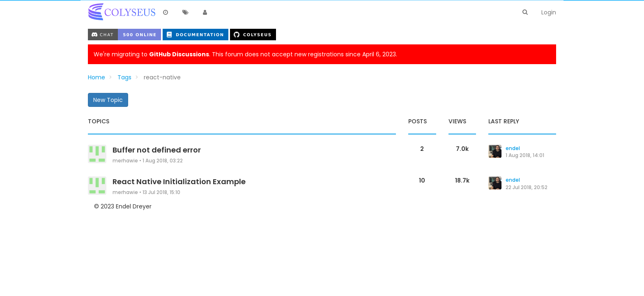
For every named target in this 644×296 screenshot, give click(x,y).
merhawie (125, 161)
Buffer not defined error (157, 150)
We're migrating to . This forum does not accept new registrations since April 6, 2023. (245, 54)
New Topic (108, 100)
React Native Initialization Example (179, 182)
